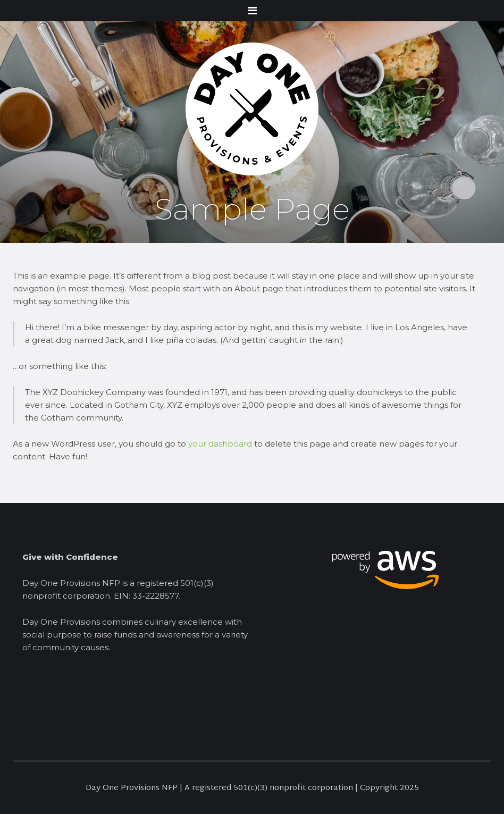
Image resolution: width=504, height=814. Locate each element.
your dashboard (220, 444)
